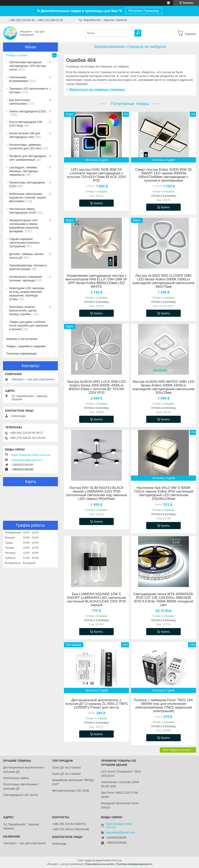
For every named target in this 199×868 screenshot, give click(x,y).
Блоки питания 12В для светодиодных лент (25, 135)
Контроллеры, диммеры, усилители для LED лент (25, 146)
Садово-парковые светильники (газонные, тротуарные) (25, 243)
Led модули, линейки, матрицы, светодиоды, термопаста (24, 171)
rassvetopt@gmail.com (27, 460)
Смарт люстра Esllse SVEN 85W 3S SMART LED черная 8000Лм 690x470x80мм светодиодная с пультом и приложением (164, 175)
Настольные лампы (16, 778)
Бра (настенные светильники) (20, 102)
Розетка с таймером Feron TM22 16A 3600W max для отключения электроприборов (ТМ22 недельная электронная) (163, 706)
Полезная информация (21, 354)
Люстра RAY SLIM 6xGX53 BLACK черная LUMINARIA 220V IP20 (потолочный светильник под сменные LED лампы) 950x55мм (96, 493)
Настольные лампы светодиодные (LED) (23, 211)
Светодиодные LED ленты (20, 795)
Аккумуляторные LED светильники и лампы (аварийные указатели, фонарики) (24, 226)
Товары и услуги (17, 55)
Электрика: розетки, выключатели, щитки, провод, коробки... (23, 310)
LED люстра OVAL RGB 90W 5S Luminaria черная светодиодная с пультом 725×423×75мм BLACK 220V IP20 (96, 175)
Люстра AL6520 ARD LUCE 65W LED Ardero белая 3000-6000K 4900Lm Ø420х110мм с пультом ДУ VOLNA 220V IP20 (96, 387)
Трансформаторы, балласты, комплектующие (28, 267)
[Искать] (138, 33)
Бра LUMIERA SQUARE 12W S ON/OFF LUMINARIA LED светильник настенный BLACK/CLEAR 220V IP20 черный (96, 600)
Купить (98, 203)
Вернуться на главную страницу (97, 90)
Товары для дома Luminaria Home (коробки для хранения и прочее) (28, 325)
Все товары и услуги (176, 750)
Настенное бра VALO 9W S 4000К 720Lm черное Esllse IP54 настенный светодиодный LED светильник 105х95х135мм (163, 493)
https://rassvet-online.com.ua (31, 455)
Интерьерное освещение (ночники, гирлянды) (26, 279)
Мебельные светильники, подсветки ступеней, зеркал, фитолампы (28, 197)
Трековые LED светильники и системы (28, 90)
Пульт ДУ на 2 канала (66, 767)
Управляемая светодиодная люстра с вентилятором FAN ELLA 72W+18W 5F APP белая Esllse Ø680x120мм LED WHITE (96, 281)
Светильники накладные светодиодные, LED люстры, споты (28, 66)
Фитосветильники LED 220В (70, 791)
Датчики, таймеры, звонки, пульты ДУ (27, 256)
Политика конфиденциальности (134, 864)
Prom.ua (117, 860)
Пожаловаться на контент (100, 864)
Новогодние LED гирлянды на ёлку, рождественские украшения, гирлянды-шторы (27, 294)
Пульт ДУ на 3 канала (66, 774)
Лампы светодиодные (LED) (28, 111)
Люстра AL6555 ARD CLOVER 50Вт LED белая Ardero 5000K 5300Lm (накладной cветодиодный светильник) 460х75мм (163, 281)
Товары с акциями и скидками (26, 346)
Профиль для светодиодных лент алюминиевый (28, 158)
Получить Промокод (144, 11)
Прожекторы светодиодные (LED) (27, 184)
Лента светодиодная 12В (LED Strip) (26, 124)
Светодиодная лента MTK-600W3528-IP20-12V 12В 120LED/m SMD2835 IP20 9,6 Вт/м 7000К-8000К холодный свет (163, 600)
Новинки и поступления (22, 339)
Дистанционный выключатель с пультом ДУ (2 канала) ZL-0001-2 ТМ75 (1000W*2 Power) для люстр (96, 704)
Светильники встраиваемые (19, 79)
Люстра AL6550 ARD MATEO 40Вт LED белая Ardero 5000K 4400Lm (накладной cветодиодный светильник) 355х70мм (163, 387)
